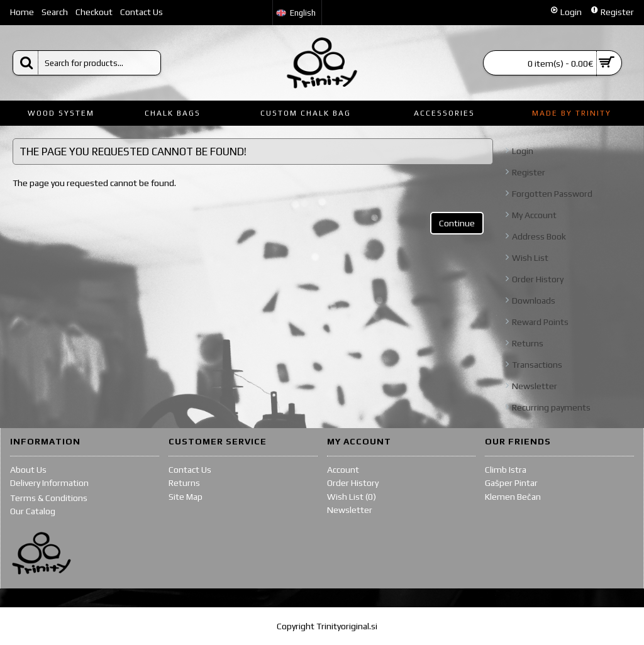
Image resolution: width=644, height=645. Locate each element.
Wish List (530, 258)
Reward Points (540, 322)
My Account (534, 215)
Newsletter (535, 386)
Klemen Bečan (513, 497)
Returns (528, 343)
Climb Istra (506, 470)
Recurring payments (551, 407)
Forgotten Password (552, 194)
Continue (457, 223)
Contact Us (190, 470)
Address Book (539, 236)
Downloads (534, 300)
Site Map (186, 497)
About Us (28, 470)
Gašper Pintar (511, 483)
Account (343, 470)
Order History (538, 279)
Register (529, 172)
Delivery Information (49, 483)
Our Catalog (33, 511)
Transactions (537, 365)
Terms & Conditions (49, 498)
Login (523, 151)
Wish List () (352, 497)
